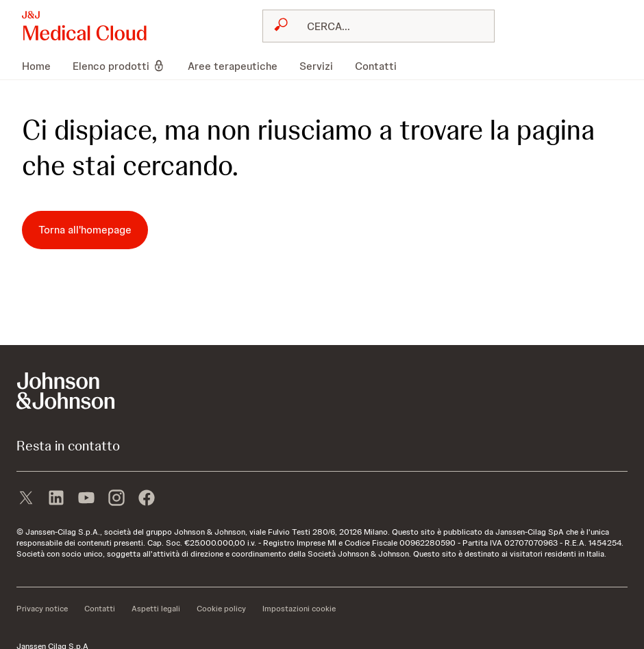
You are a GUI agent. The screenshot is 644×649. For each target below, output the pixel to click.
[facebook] (147, 499)
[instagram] (116, 499)
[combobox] (379, 26)
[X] (26, 499)
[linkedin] (56, 499)
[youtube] (86, 499)
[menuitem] (42, 66)
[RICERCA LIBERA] (387, 26)
